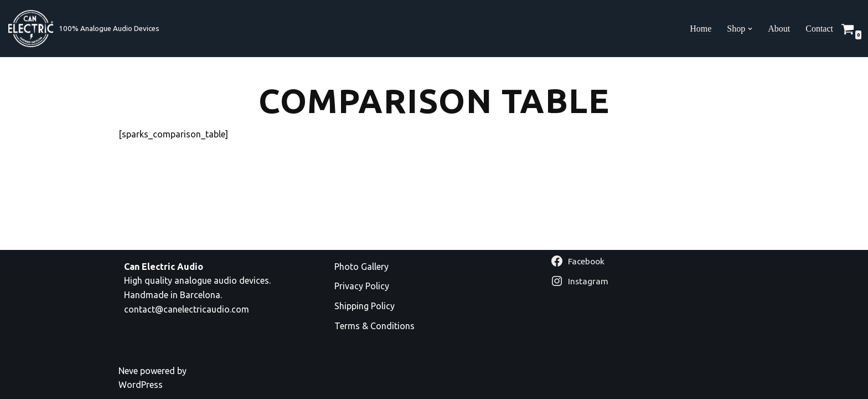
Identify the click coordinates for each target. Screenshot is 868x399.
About (779, 29)
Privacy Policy (362, 286)
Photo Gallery (361, 267)
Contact (819, 29)
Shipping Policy (365, 306)
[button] (750, 29)
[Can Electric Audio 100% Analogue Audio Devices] (84, 29)
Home (701, 29)
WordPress (141, 385)
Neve (128, 371)
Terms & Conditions (374, 326)
